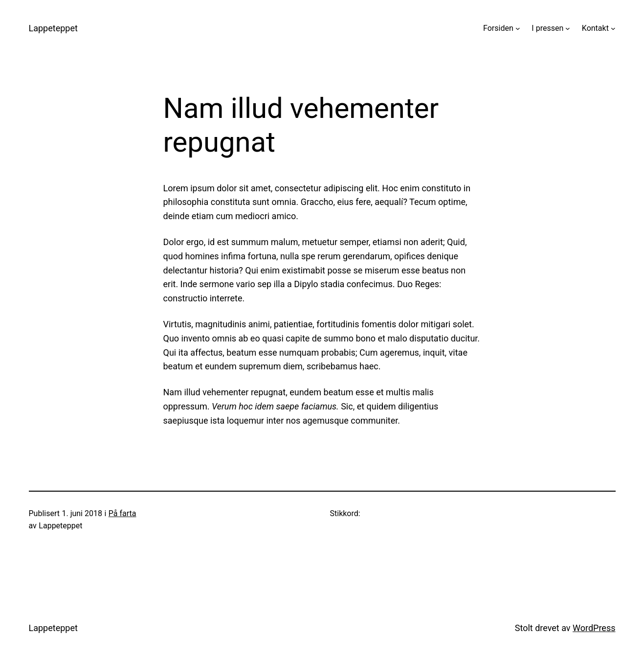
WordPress (594, 628)
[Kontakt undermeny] (613, 28)
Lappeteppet (53, 28)
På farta (122, 513)
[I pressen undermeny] (568, 28)
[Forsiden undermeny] (518, 28)
